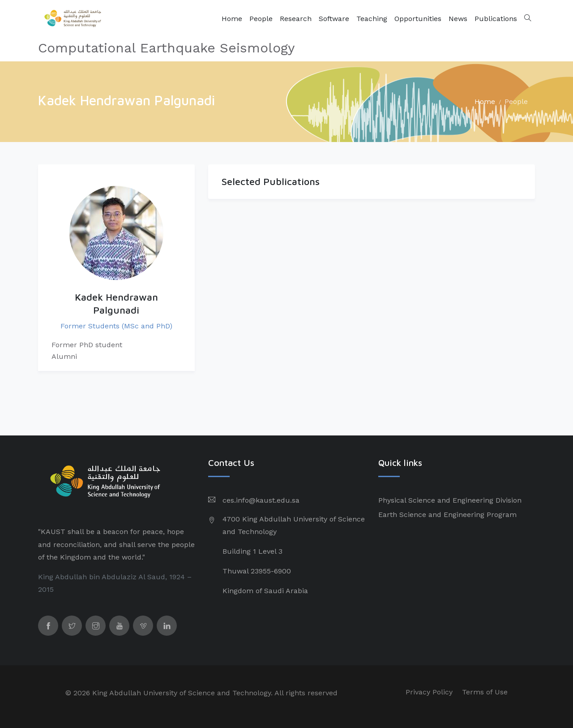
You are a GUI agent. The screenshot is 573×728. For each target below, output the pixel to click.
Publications (496, 19)
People (261, 19)
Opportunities (418, 19)
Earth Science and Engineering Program (447, 515)
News (458, 19)
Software (334, 19)
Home (232, 19)
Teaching (372, 19)
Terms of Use (485, 692)
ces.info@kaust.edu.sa (261, 500)
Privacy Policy (429, 692)
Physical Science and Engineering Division (450, 500)
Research (296, 19)
